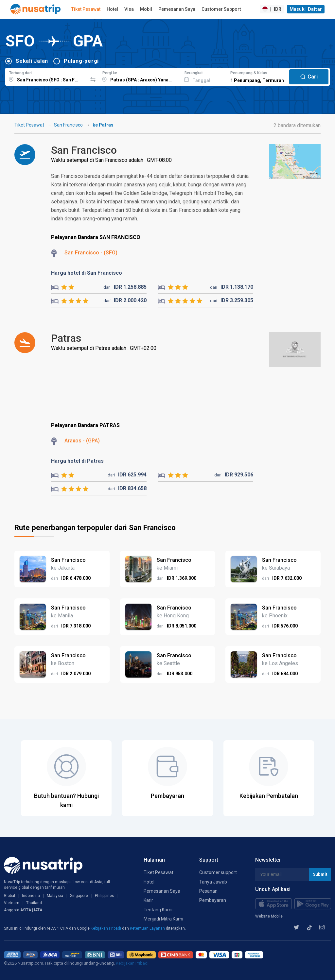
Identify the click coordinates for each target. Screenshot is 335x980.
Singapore (79, 896)
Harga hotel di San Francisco (87, 273)
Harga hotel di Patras (77, 461)
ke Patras (103, 125)
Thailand (34, 903)
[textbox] (46, 76)
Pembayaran (213, 900)
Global (9, 896)
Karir (148, 900)
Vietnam (12, 903)
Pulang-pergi (81, 61)
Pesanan (208, 891)
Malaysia (55, 896)
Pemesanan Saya (177, 9)
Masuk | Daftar (306, 9)
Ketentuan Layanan (148, 928)
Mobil (146, 9)
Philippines (105, 896)
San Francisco (68, 125)
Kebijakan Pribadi (106, 928)
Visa (129, 9)
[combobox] (46, 76)
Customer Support (221, 9)
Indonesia (31, 896)
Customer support (218, 872)
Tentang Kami (158, 910)
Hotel (112, 9)
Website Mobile (269, 916)
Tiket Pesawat (86, 9)
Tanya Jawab (213, 882)
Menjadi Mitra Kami (163, 919)
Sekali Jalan (32, 61)
